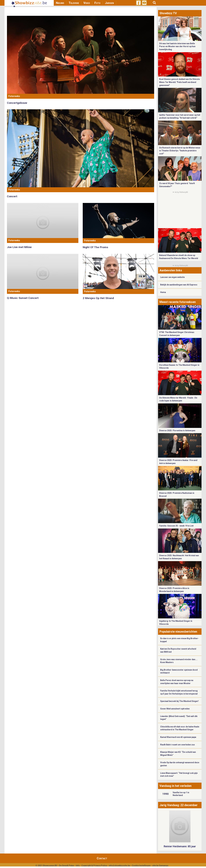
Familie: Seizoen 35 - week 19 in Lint (176, 526)
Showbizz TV (168, 13)
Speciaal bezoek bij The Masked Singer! (179, 701)
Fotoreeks (14, 96)
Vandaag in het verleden (176, 786)
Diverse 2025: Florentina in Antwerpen (177, 431)
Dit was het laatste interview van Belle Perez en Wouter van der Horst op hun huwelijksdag (177, 46)
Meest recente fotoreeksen (178, 302)
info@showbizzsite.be (119, 866)
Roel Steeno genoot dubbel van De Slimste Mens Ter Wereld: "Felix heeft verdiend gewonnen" (179, 82)
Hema (163, 292)
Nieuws (60, 3)
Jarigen (109, 3)
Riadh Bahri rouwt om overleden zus (178, 745)
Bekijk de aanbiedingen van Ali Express (179, 285)
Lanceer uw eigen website (172, 277)
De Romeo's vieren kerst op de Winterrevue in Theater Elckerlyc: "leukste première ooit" (180, 151)
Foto (97, 3)
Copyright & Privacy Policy (94, 866)
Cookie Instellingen (141, 866)
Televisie (74, 3)
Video (87, 3)
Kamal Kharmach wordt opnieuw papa (178, 737)
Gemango (164, 866)
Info (78, 866)
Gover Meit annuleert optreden (175, 709)
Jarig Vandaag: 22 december (179, 805)
